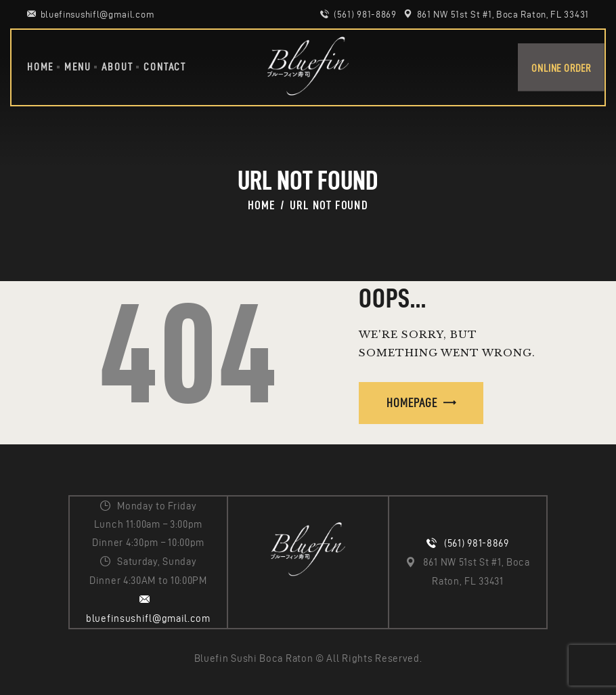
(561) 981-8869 (477, 543)
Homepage (412, 403)
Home (261, 205)
